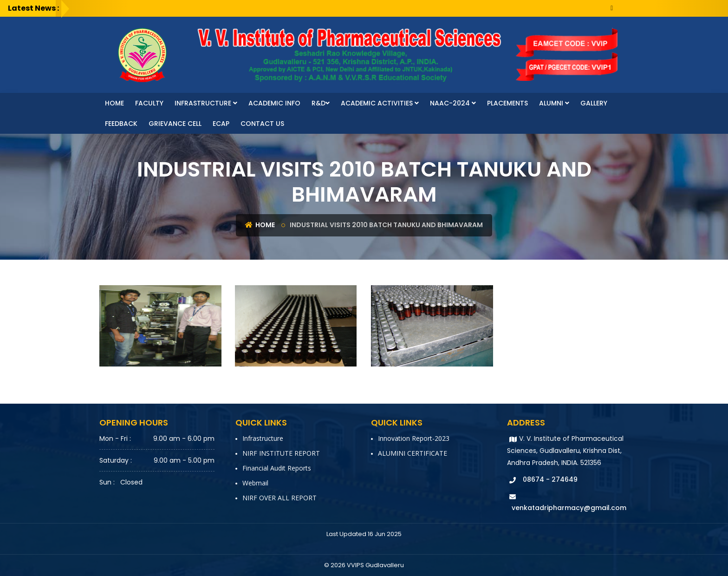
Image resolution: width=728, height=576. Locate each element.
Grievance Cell (175, 124)
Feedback (121, 124)
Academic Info (274, 103)
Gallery (594, 103)
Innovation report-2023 (414, 438)
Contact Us (262, 124)
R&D (321, 103)
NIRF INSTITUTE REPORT (281, 453)
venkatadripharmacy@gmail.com (569, 508)
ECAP (221, 124)
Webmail (255, 483)
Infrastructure (206, 103)
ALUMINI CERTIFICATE (413, 453)
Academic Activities (380, 103)
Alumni (554, 103)
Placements (507, 103)
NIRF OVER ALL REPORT (279, 498)
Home (114, 103)
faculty (149, 103)
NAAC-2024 (453, 103)
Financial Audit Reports (277, 468)
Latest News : (33, 8)
